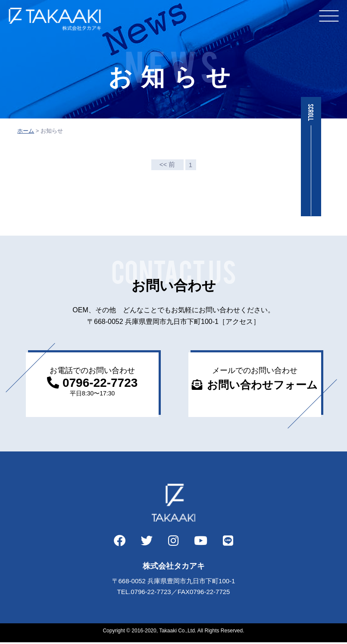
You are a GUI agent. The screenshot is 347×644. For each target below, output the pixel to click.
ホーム (26, 131)
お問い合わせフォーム (262, 385)
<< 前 (167, 164)
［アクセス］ (239, 322)
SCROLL (311, 112)
